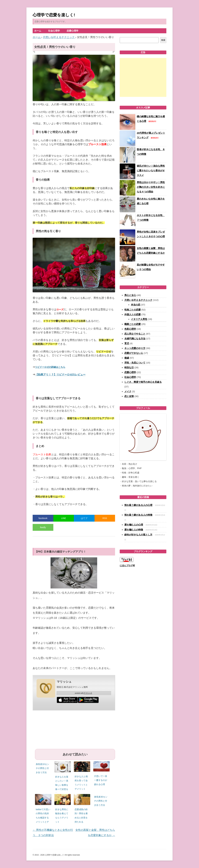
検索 (163, 40)
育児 (127, 343)
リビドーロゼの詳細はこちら (50, 367)
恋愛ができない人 (134, 353)
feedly (43, 527)
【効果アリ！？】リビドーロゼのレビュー (60, 375)
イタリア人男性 (139, 319)
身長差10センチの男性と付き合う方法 (42, 768)
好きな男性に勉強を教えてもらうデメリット (62, 816)
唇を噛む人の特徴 (134, 530)
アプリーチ (88, 693)
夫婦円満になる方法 (135, 339)
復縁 (127, 358)
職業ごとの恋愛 (133, 324)
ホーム (38, 31)
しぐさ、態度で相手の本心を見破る (143, 382)
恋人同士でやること (135, 334)
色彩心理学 (130, 329)
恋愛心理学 (73, 31)
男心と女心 (130, 295)
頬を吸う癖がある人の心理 (138, 505)
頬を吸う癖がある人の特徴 (138, 515)
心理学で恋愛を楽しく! (54, 15)
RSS (105, 518)
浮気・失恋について (135, 363)
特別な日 (129, 367)
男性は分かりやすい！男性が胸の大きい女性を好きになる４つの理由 (151, 187)
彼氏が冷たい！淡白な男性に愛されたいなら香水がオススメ (151, 170)
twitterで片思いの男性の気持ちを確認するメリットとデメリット (43, 818)
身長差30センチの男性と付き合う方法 (101, 801)
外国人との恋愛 (133, 314)
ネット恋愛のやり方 (135, 348)
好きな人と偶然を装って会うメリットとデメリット (81, 783)
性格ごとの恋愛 (133, 310)
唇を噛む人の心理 (134, 525)
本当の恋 (136, 305)
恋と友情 (129, 396)
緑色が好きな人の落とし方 (138, 535)
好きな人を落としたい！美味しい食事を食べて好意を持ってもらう (62, 785)
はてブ (84, 518)
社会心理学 (54, 31)
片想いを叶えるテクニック (138, 300)
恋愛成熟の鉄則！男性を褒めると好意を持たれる (81, 816)
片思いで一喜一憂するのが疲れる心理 (101, 780)
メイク (128, 391)
